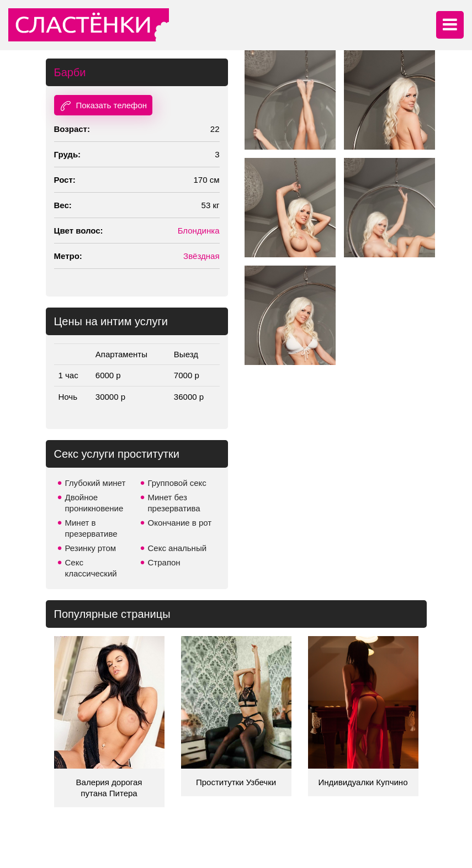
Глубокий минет (96, 483)
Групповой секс (177, 483)
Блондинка (199, 231)
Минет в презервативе (91, 528)
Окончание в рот (180, 523)
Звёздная (201, 256)
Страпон (164, 562)
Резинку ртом (91, 548)
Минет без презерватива (174, 503)
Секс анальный (177, 548)
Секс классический (91, 568)
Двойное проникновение (94, 503)
